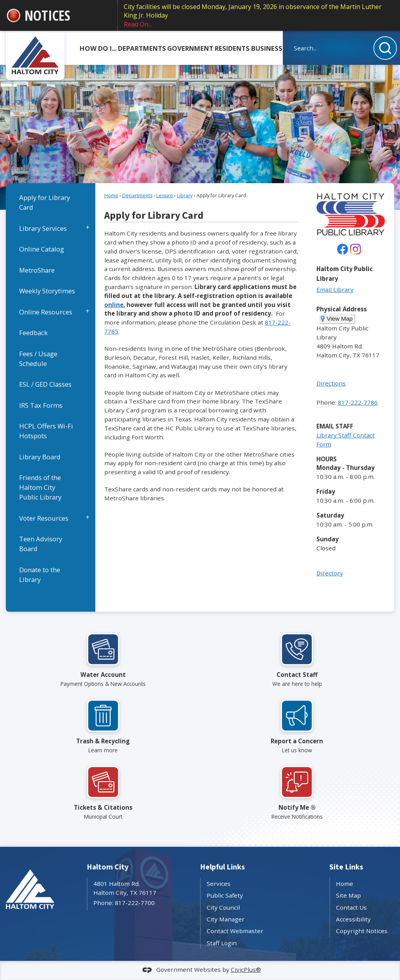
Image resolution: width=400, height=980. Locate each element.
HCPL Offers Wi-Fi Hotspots (46, 431)
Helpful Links (222, 867)
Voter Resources (44, 518)
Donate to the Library (40, 575)
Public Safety (225, 895)
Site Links (346, 867)
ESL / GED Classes (45, 384)
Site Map (348, 895)
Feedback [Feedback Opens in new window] (33, 333)
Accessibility (353, 919)
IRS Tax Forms (41, 405)
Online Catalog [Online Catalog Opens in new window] (42, 249)
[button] (385, 48)
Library (185, 195)
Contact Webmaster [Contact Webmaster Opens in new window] (235, 931)
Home (111, 195)
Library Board (40, 457)
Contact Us (351, 907)
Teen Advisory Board (41, 544)
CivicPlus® (246, 969)
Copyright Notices (362, 931)
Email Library (335, 289)
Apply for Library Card (45, 202)
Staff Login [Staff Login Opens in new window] (222, 943)
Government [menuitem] (190, 48)
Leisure (165, 195)
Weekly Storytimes (47, 291)
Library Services (43, 228)
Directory (330, 573)
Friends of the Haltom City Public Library (40, 487)
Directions (331, 383)
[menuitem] (51, 203)
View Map (339, 319)
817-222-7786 (358, 402)
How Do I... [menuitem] (98, 48)
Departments (137, 195)
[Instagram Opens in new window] (355, 249)
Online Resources (46, 312)
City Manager (226, 919)
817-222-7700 (135, 903)
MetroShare (37, 270)
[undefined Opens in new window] (343, 249)
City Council (223, 907)
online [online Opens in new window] (114, 305)
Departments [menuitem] (142, 48)
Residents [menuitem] (232, 48)
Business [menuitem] (267, 48)
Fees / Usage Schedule (38, 359)
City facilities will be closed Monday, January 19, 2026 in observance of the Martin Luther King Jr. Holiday (259, 15)
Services (219, 884)
